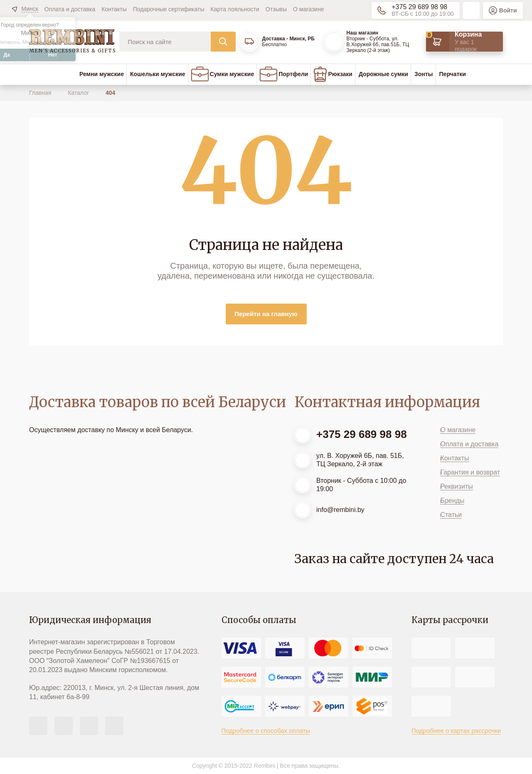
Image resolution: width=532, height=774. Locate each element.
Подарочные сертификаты (169, 9)
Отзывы (276, 9)
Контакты (114, 9)
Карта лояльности (235, 9)
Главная (41, 93)
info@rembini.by (340, 510)
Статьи (451, 515)
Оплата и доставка (70, 9)
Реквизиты (456, 486)
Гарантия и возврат (470, 472)
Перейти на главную (266, 314)
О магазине (308, 9)
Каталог (79, 93)
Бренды (452, 501)
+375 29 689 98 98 (419, 7)
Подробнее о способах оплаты (266, 731)
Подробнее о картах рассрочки (456, 731)
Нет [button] (53, 55)
